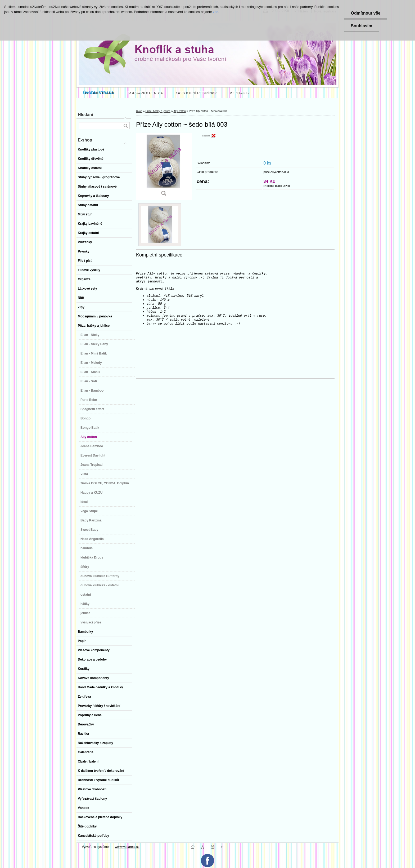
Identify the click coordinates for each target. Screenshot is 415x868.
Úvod (139, 111)
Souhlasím (361, 26)
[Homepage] (99, 93)
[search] (125, 126)
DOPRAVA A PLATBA (145, 93)
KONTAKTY (240, 93)
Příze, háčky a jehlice (158, 111)
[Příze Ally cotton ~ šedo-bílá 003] (164, 167)
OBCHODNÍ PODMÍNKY (196, 93)
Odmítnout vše (366, 13)
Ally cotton (180, 111)
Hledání (85, 115)
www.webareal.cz (127, 847)
